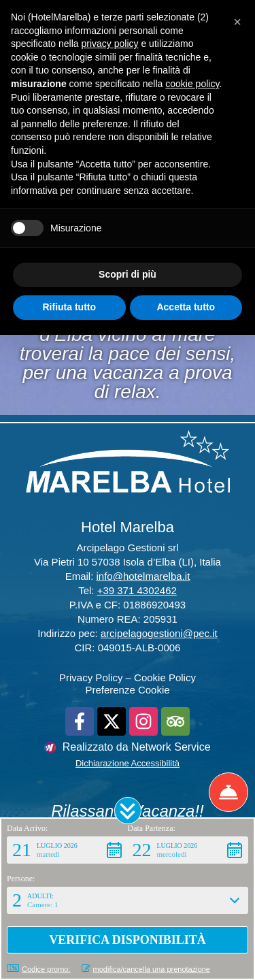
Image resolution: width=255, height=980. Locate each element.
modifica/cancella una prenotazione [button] (146, 969)
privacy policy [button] (110, 44)
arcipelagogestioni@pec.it (159, 633)
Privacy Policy (91, 677)
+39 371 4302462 (137, 590)
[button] (128, 811)
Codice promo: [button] (39, 969)
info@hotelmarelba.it (143, 576)
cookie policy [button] (192, 84)
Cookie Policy (165, 677)
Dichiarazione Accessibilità (128, 763)
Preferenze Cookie (127, 690)
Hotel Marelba (128, 527)
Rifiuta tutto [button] (69, 307)
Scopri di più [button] (128, 274)
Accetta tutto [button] (186, 307)
